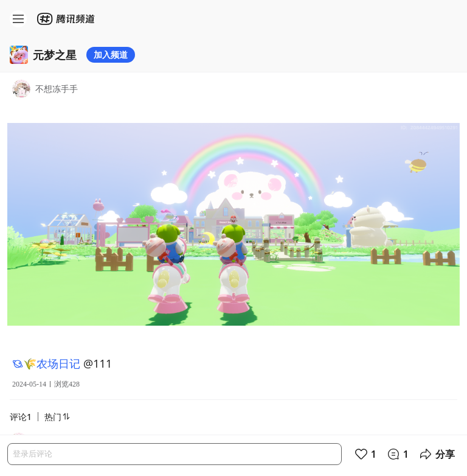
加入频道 (111, 54)
